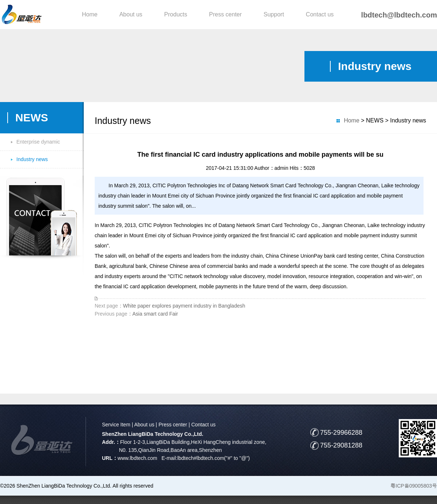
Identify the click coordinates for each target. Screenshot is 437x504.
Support (274, 14)
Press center (225, 14)
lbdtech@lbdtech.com (399, 15)
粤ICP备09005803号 (414, 486)
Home (90, 14)
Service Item (116, 425)
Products (176, 14)
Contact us (320, 14)
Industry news (32, 159)
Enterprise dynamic (38, 142)
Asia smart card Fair (155, 314)
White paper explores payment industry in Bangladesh (184, 306)
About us (131, 14)
